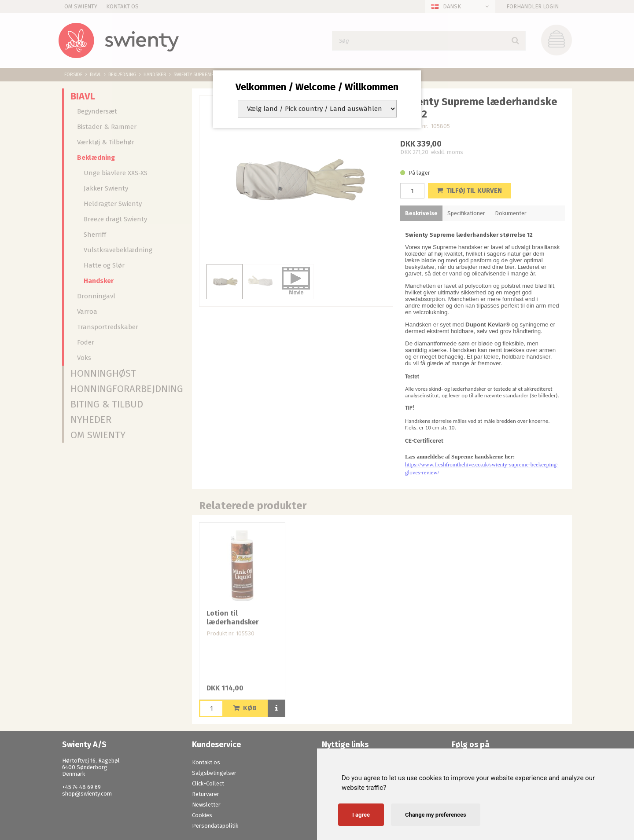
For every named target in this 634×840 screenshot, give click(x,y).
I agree (361, 815)
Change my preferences (436, 815)
